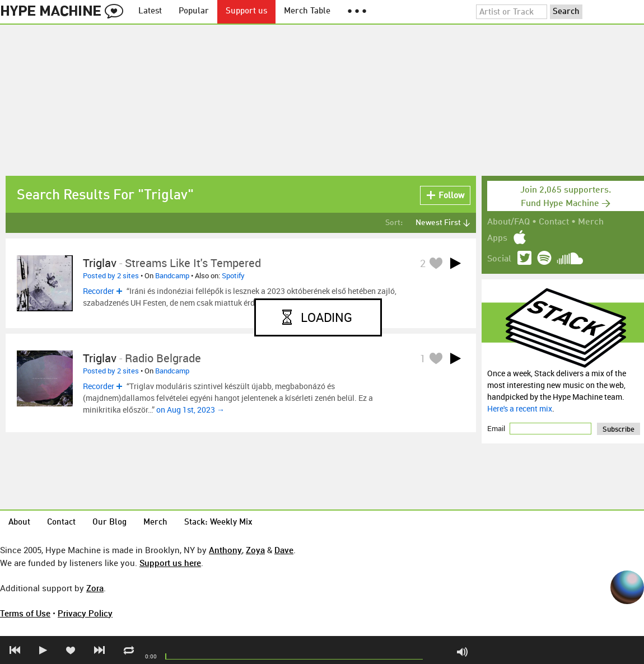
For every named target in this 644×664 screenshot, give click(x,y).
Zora (95, 588)
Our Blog (109, 523)
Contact (554, 222)
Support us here (170, 563)
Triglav (100, 263)
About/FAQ (508, 222)
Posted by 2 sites (111, 275)
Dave (284, 550)
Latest (150, 11)
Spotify (233, 275)
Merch (591, 222)
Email (497, 428)
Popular (194, 11)
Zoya (255, 550)
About (19, 523)
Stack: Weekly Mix (218, 523)
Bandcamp (172, 275)
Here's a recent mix (520, 408)
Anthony (225, 550)
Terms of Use (25, 613)
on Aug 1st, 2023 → (190, 410)
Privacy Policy (85, 613)
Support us (246, 11)
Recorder (99, 291)
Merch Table (307, 11)
